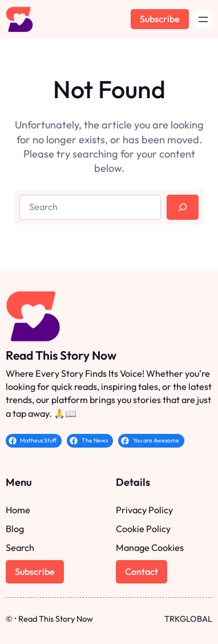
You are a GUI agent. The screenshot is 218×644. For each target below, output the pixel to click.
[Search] (183, 207)
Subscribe (160, 19)
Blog (15, 529)
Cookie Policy (143, 529)
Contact (142, 571)
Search (20, 548)
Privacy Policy (144, 510)
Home (18, 510)
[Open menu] (203, 19)
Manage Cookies (150, 548)
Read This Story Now (61, 355)
